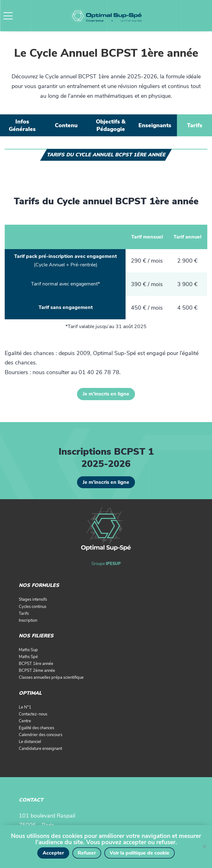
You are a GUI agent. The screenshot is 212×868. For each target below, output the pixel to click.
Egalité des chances (36, 728)
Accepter (53, 853)
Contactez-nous (33, 714)
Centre (25, 721)
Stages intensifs (33, 599)
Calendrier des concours (41, 735)
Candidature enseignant (40, 749)
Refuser (87, 853)
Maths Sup (28, 650)
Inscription (28, 620)
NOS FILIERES (36, 636)
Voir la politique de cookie (140, 853)
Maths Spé (28, 657)
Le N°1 (25, 707)
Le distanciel (30, 742)
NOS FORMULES (39, 585)
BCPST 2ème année (37, 671)
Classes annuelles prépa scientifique (51, 677)
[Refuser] (204, 846)
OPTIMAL (30, 693)
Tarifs (24, 614)
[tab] (22, 125)
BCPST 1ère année (36, 664)
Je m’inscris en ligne (106, 394)
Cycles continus (33, 607)
